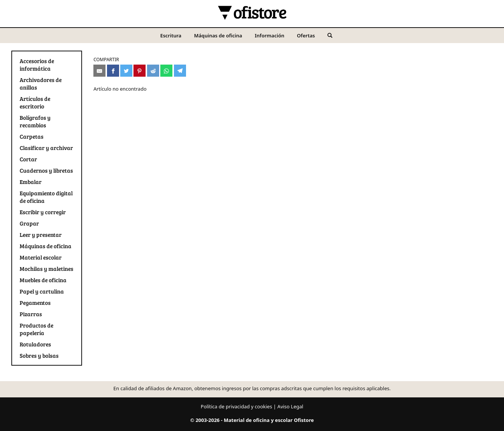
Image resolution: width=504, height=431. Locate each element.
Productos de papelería (36, 329)
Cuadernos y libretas (46, 170)
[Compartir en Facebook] (113, 71)
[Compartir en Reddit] (153, 71)
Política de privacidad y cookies (236, 406)
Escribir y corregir (43, 212)
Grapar (29, 223)
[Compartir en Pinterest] (140, 71)
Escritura (171, 36)
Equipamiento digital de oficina (46, 197)
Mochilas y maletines (47, 269)
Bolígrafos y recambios (35, 121)
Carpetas (32, 136)
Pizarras (31, 314)
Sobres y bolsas (39, 355)
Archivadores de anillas (41, 83)
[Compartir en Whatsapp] (166, 71)
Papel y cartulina (42, 291)
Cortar (28, 159)
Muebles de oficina (43, 280)
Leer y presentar (41, 235)
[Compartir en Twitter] (126, 71)
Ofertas (306, 36)
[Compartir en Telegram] (180, 71)
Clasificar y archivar (46, 148)
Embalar (31, 182)
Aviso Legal (291, 406)
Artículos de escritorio (35, 102)
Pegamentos (35, 303)
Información (270, 36)
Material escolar (41, 257)
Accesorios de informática (37, 65)
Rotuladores (35, 344)
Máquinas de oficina (218, 36)
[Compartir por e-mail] (99, 71)
